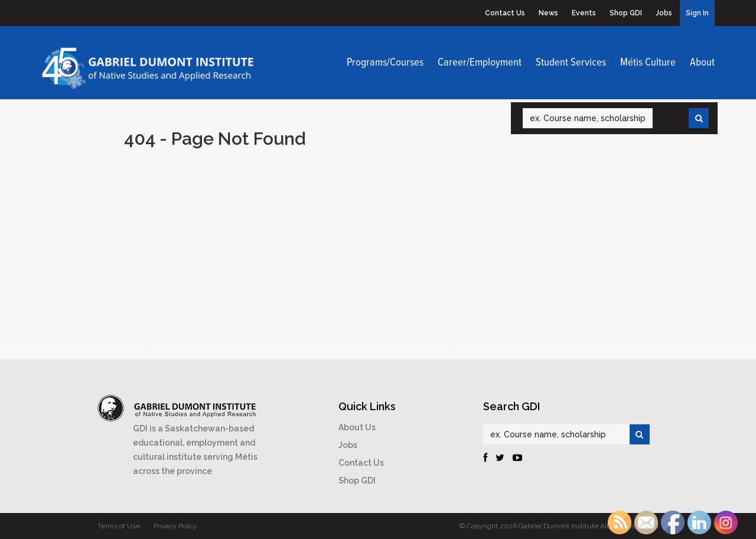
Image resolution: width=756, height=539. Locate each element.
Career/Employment (480, 63)
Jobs (664, 13)
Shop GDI (626, 13)
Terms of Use (119, 526)
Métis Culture (648, 63)
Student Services (571, 63)
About (702, 63)
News (548, 13)
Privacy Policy (175, 526)
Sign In (697, 13)
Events (584, 13)
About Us (357, 427)
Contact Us (505, 13)
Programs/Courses (385, 63)
